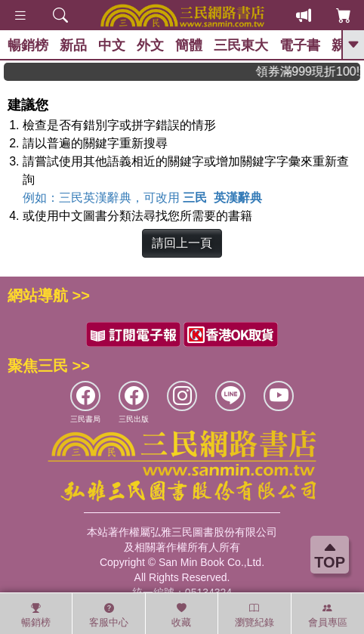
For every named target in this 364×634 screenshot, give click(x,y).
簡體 (189, 45)
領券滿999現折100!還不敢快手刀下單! (320, 71)
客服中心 (109, 615)
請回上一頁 (182, 243)
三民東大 (241, 45)
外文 (150, 45)
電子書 (300, 45)
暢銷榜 (28, 45)
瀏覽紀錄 (254, 615)
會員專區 (328, 615)
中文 (112, 45)
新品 (73, 45)
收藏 (181, 615)
